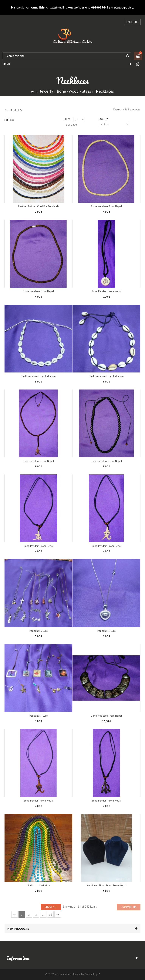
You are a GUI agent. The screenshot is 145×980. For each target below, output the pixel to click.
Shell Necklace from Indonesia (39, 376)
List (12, 119)
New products (18, 929)
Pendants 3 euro (107, 631)
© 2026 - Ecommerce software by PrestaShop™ (73, 974)
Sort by (103, 119)
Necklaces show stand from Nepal (106, 885)
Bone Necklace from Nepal (106, 206)
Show (67, 119)
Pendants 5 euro (39, 631)
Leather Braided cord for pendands (39, 206)
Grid (6, 119)
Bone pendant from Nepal (106, 291)
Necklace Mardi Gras (39, 885)
